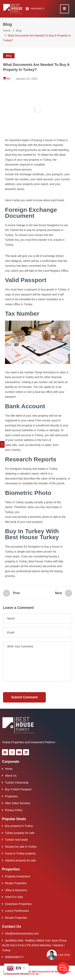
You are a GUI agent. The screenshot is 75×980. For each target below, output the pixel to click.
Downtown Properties (18, 904)
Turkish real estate (16, 840)
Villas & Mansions (16, 890)
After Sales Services (18, 803)
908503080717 (14, 957)
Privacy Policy (14, 810)
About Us (11, 776)
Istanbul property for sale (20, 860)
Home (7, 31)
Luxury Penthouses (17, 911)
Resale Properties (16, 918)
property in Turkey (40, 160)
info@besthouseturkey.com (22, 933)
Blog (19, 31)
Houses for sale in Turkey (21, 847)
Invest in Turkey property (20, 853)
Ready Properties (16, 883)
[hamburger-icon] (64, 9)
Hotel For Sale (14, 897)
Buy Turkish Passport (18, 789)
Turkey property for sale (20, 833)
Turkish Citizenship (17, 783)
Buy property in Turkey (19, 826)
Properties (11, 796)
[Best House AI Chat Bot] (63, 968)
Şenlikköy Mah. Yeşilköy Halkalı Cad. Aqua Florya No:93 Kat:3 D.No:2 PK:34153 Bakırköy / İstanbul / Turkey (34, 945)
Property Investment (17, 876)
